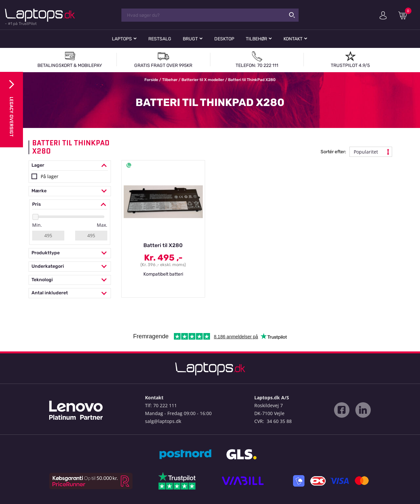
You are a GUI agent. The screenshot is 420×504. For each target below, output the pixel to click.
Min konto (383, 15)
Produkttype (70, 253)
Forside (151, 80)
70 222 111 (165, 405)
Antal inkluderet (70, 293)
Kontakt (293, 39)
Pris (70, 205)
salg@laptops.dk (163, 421)
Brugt (190, 39)
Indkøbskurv (405, 15)
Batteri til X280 (163, 245)
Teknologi (70, 280)
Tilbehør (256, 39)
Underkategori (70, 267)
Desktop (224, 39)
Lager (70, 166)
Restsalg (160, 39)
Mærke (70, 191)
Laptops (122, 39)
